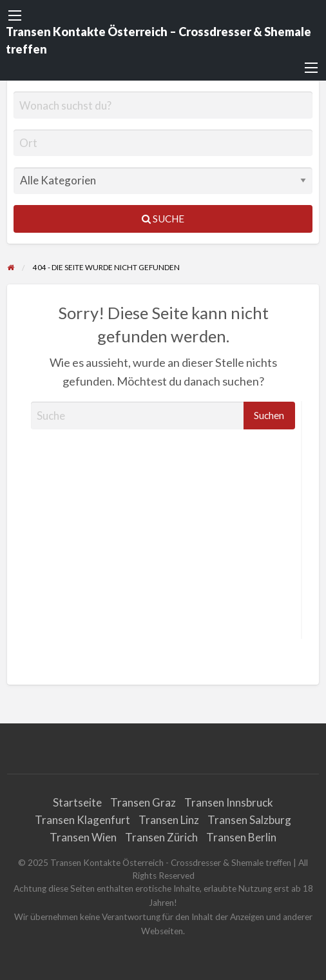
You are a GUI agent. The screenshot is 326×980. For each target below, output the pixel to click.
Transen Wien (83, 837)
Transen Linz (169, 820)
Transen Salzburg (249, 820)
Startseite (77, 802)
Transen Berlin (241, 837)
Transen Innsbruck (229, 802)
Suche (163, 219)
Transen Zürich (161, 837)
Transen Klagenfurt (82, 820)
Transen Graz (143, 802)
